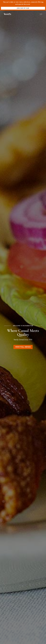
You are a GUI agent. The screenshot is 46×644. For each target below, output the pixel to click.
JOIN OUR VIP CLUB (23, 8)
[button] (23, 347)
